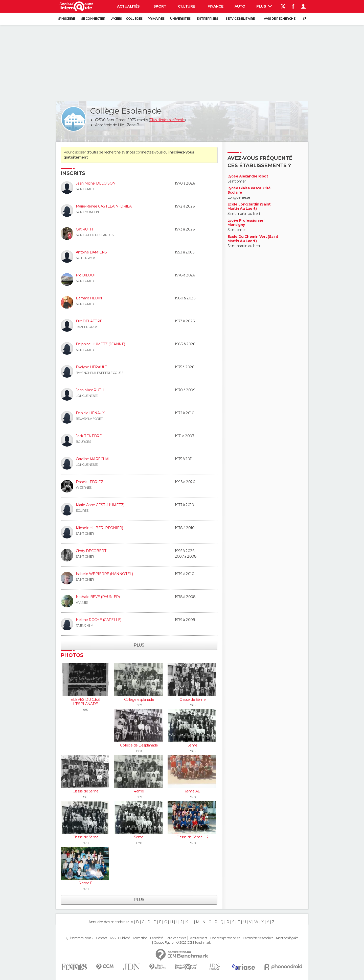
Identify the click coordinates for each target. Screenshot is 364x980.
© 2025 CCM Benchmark (194, 943)
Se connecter (93, 19)
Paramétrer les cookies (258, 938)
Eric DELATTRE (89, 321)
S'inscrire (66, 19)
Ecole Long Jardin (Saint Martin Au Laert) (249, 207)
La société (157, 938)
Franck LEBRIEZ (89, 482)
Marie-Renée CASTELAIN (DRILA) (104, 206)
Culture (186, 6)
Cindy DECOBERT (91, 551)
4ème (139, 791)
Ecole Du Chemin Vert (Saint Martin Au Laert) (253, 239)
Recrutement (198, 938)
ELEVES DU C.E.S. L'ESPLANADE (85, 702)
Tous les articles (176, 938)
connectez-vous (149, 152)
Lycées (116, 19)
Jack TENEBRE (89, 436)
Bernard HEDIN (89, 298)
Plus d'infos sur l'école (167, 120)
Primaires (156, 19)
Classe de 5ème (85, 791)
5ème (193, 745)
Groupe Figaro (164, 943)
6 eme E (86, 883)
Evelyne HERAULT (92, 367)
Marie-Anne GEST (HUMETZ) (100, 505)
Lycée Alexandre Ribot (248, 176)
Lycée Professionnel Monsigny (246, 223)
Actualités (128, 6)
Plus (264, 6)
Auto (240, 6)
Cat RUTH (84, 229)
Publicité (124, 938)
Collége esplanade (139, 700)
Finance (215, 6)
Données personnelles (225, 938)
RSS (113, 938)
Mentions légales (287, 938)
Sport (160, 6)
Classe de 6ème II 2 (192, 837)
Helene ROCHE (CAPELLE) (99, 620)
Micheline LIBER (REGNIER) (99, 528)
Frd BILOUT (86, 275)
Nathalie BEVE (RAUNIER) (98, 597)
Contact (101, 938)
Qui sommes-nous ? (79, 938)
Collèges (134, 19)
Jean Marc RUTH (90, 390)
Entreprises (207, 19)
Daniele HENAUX (90, 413)
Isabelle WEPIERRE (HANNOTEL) (104, 574)
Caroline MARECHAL (93, 459)
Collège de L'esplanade (139, 745)
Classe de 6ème (192, 700)
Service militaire (240, 19)
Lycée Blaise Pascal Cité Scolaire (249, 190)
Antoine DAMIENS (91, 252)
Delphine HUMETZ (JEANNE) (100, 344)
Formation (140, 938)
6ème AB (193, 791)
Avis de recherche (280, 19)
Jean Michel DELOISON (96, 183)
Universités (180, 19)
